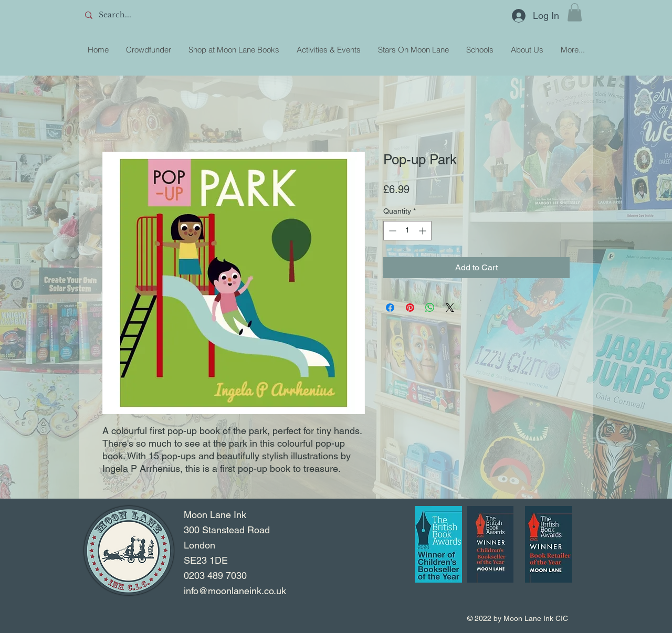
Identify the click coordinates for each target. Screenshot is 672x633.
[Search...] (158, 15)
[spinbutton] (407, 231)
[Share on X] (450, 308)
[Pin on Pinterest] (410, 308)
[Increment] (423, 231)
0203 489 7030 (215, 576)
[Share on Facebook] (390, 308)
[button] (575, 12)
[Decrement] (391, 231)
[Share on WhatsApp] (430, 308)
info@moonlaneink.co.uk (235, 591)
